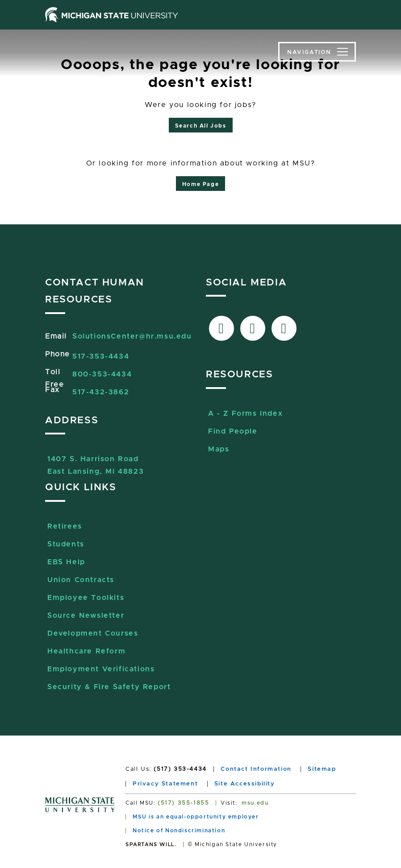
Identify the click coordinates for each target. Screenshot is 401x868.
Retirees (65, 526)
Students (66, 544)
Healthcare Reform (86, 651)
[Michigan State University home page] (112, 15)
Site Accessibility (245, 784)
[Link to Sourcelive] (284, 328)
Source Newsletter (86, 616)
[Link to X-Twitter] (253, 328)
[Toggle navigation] (317, 52)
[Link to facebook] (221, 328)
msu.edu (255, 803)
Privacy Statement (165, 784)
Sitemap (322, 769)
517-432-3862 (101, 392)
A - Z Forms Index (245, 413)
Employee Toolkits (86, 598)
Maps (219, 449)
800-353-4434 (102, 374)
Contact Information (256, 769)
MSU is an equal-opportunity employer (196, 817)
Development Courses (93, 633)
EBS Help (66, 562)
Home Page (200, 184)
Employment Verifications (101, 669)
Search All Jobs (201, 126)
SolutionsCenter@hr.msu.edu (132, 336)
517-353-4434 (101, 356)
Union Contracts (81, 580)
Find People (233, 431)
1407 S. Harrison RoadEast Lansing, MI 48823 (96, 460)
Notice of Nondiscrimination (179, 831)
